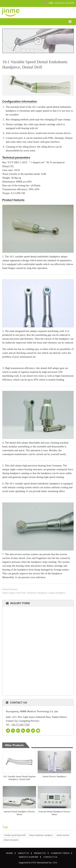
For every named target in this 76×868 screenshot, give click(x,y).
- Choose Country (61, 3)
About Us (23, 853)
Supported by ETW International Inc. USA (38, 862)
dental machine (63, 835)
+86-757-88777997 (21, 725)
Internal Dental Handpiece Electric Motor (19, 813)
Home (10, 853)
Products (40, 853)
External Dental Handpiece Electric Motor (54, 813)
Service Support (29, 857)
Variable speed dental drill (15, 835)
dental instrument (11, 840)
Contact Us (18, 703)
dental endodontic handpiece (41, 835)
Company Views (60, 853)
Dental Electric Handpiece (54, 776)
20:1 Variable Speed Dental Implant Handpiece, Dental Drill (19, 778)
